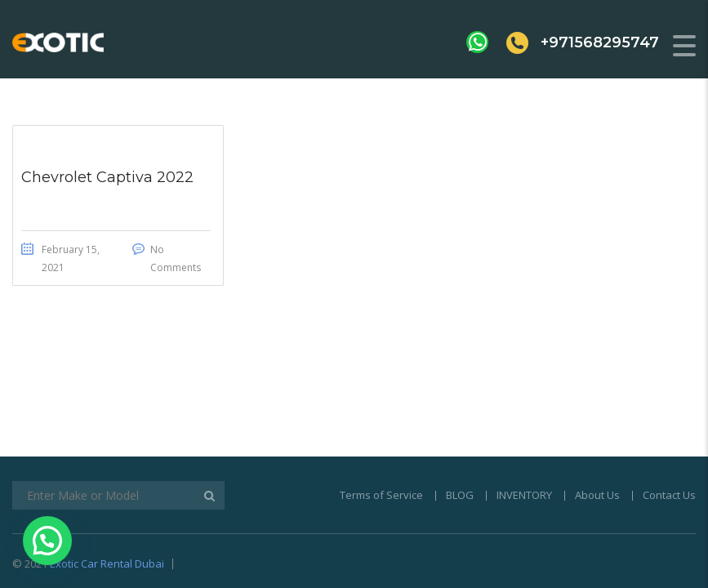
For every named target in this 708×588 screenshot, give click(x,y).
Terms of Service (381, 418)
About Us (597, 418)
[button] (47, 541)
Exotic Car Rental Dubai (107, 487)
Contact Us (669, 418)
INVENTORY (524, 418)
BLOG (460, 418)
